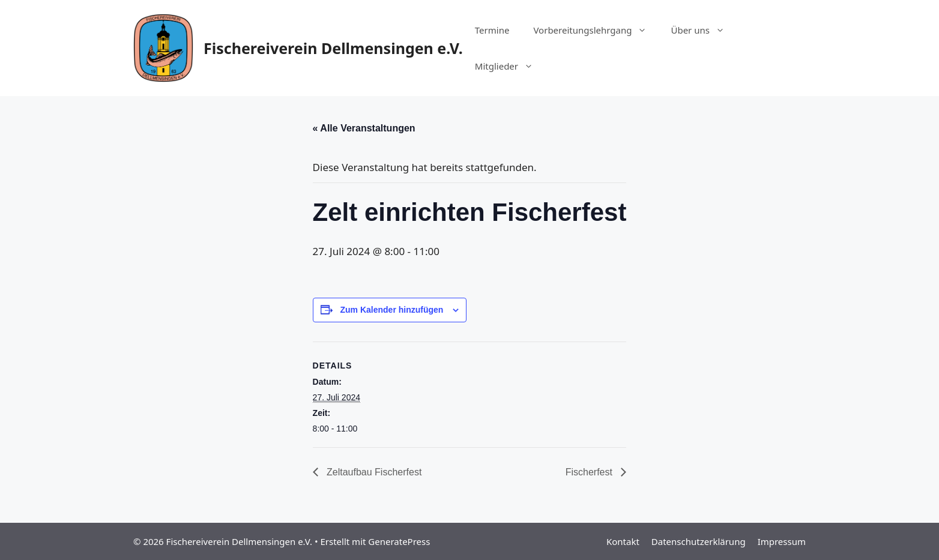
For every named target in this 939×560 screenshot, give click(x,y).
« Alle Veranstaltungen (364, 128)
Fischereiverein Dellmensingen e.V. (333, 48)
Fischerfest (590, 472)
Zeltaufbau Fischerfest (373, 472)
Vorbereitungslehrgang (596, 30)
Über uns (703, 30)
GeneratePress (399, 541)
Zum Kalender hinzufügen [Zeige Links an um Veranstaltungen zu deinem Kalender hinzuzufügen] (391, 310)
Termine (492, 30)
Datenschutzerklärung (699, 541)
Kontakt (623, 541)
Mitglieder (510, 66)
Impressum (782, 541)
